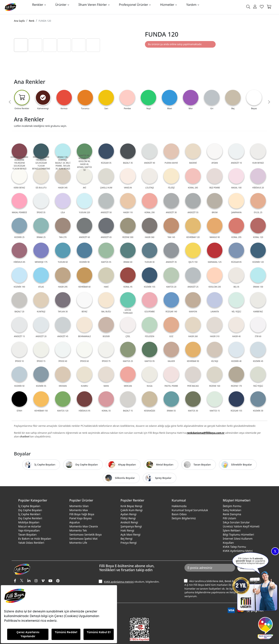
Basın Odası (179, 514)
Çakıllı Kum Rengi (132, 510)
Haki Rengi (127, 530)
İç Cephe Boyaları (29, 506)
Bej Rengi (127, 539)
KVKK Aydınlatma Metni (238, 551)
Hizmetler (167, 5)
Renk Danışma (232, 514)
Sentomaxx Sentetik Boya (85, 535)
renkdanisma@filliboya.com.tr (206, 433)
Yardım (191, 5)
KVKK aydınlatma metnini (119, 582)
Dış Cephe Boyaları (30, 510)
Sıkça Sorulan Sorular (236, 522)
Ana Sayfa (19, 21)
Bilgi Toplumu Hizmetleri (238, 535)
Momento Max (79, 510)
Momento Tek (78, 530)
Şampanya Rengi (131, 526)
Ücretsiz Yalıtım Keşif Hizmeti (241, 526)
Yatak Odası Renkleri (31, 543)
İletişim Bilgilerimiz (184, 518)
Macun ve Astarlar (30, 526)
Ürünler (61, 5)
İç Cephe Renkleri (29, 514)
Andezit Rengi (129, 522)
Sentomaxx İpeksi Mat (83, 539)
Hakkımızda (179, 506)
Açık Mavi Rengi (130, 535)
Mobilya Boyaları (29, 522)
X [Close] (275, 551)
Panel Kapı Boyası (81, 518)
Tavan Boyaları (27, 535)
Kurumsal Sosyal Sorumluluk (190, 510)
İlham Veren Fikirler (93, 5)
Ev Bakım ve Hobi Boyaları (35, 539)
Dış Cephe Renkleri (30, 518)
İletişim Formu (232, 506)
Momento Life (78, 543)
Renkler (38, 5)
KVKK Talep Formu (234, 547)
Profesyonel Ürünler (134, 5)
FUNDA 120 (45, 21)
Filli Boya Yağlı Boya (82, 514)
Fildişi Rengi (128, 518)
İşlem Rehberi (232, 530)
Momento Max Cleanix (84, 526)
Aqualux (75, 522)
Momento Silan (79, 506)
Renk (32, 21)
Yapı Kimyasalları (29, 530)
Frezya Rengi (129, 543)
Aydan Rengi (128, 514)
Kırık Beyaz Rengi (131, 506)
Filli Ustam (229, 518)
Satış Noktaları (232, 510)
